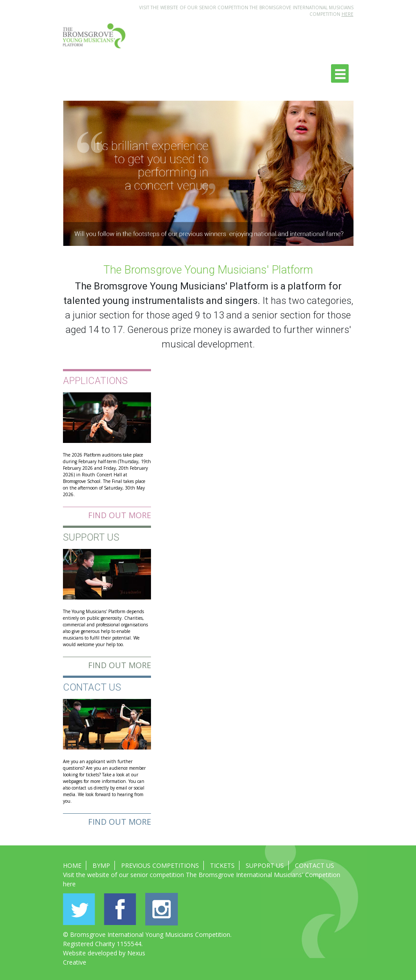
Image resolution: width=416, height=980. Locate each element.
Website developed (90, 953)
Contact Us (315, 865)
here (69, 884)
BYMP (101, 865)
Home (72, 865)
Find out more (120, 515)
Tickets (222, 865)
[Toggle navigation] (340, 73)
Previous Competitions (160, 865)
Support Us (265, 865)
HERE (348, 14)
